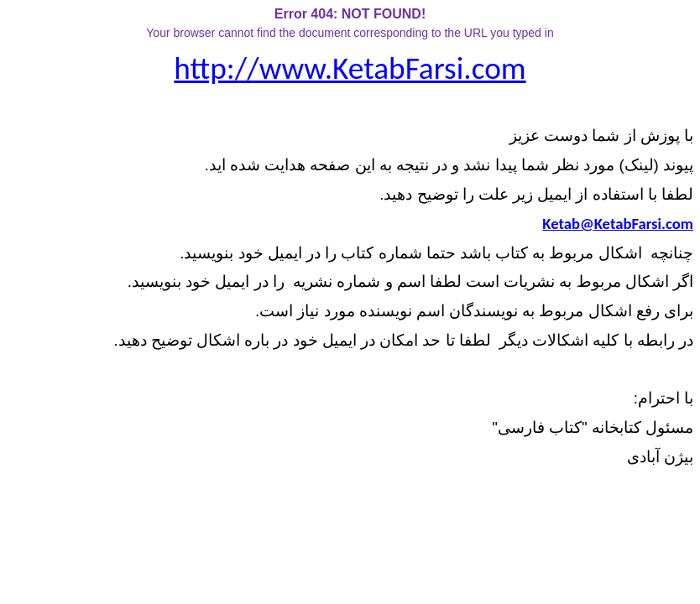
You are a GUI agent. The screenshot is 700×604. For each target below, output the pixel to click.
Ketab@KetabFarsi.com (618, 224)
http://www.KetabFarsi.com (350, 68)
